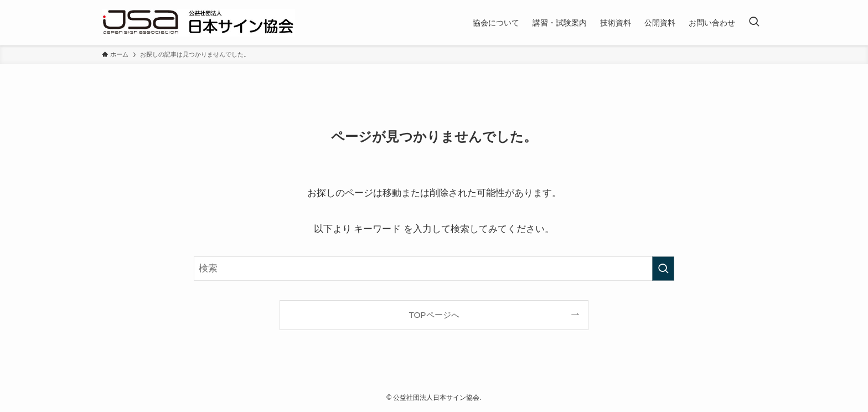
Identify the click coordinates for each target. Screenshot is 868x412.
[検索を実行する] (663, 269)
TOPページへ (434, 315)
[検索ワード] (434, 269)
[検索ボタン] (754, 23)
